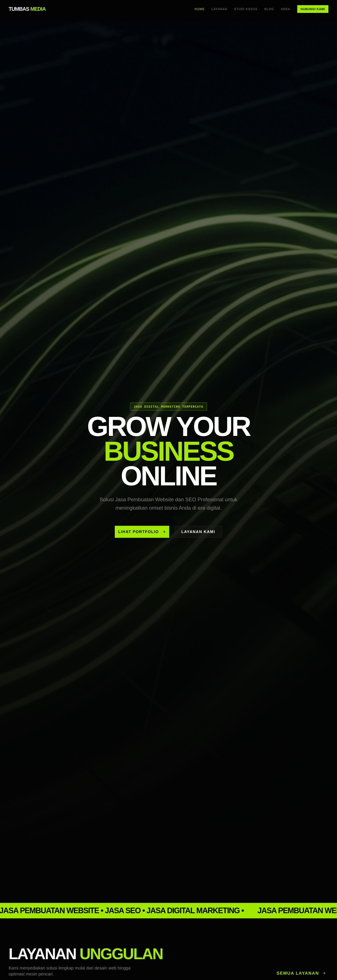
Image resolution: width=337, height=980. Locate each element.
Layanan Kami (198, 532)
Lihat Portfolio (142, 532)
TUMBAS (27, 9)
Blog (269, 9)
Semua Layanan (301, 973)
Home (200, 9)
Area (286, 9)
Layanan (219, 9)
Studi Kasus (246, 9)
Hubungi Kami (313, 9)
